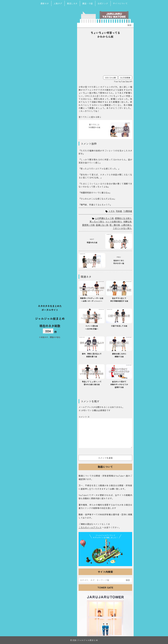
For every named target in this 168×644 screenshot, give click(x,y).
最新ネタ (45, 3)
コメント (84, 417)
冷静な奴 (127, 221)
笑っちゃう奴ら (97, 221)
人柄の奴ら (126, 225)
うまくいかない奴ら (122, 228)
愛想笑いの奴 (88, 225)
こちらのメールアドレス (90, 527)
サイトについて (120, 3)
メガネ (111, 211)
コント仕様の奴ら (114, 221)
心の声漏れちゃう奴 (104, 218)
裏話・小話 (87, 3)
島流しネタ (72, 3)
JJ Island (105, 552)
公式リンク (103, 3)
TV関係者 (128, 211)
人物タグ (58, 3)
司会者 (119, 211)
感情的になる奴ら (123, 218)
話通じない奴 (102, 225)
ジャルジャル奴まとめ (50, 318)
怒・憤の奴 (115, 225)
